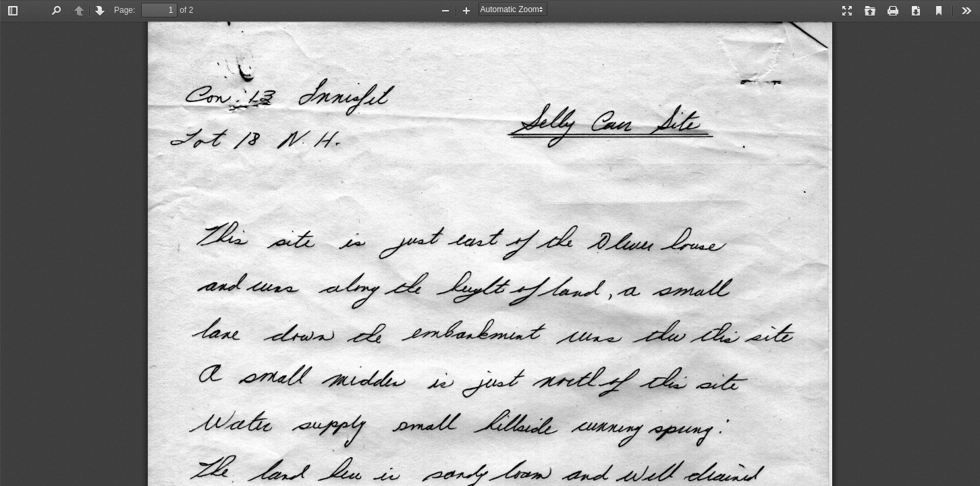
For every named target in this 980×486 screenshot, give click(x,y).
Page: (125, 10)
